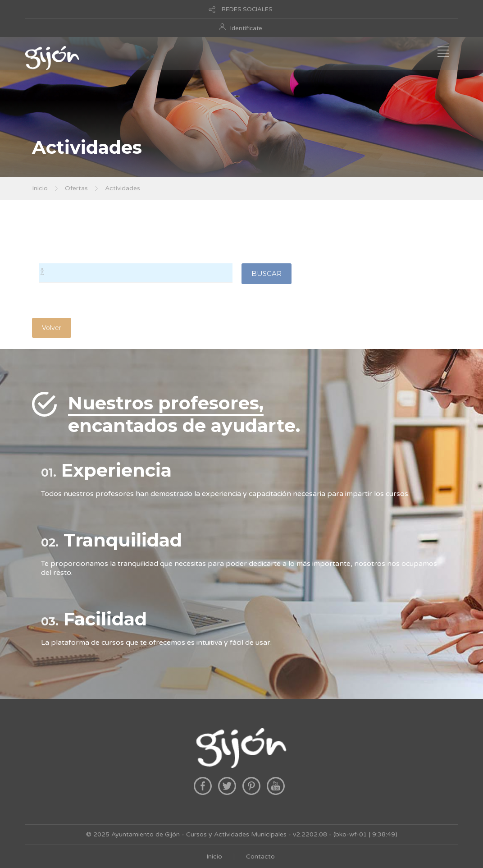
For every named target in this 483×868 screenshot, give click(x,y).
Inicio (40, 188)
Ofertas (76, 188)
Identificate (246, 28)
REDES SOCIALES (247, 9)
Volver (52, 328)
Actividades (123, 188)
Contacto (260, 857)
